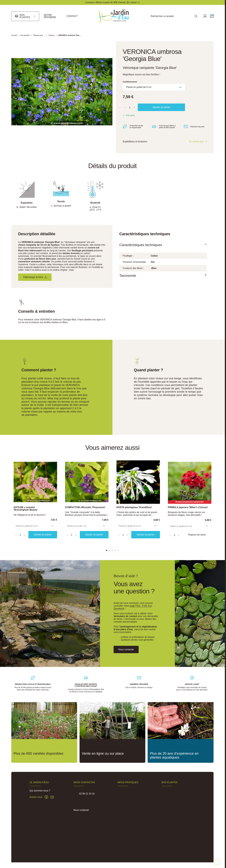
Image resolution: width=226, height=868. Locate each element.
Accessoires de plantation (175, 814)
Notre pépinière (50, 16)
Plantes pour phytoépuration (176, 808)
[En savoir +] (133, 2)
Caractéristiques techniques (141, 246)
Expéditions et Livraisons (130, 798)
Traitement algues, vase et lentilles (174, 837)
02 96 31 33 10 (87, 795)
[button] (212, 16)
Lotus (164, 803)
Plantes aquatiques (171, 792)
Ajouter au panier (161, 108)
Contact (72, 16)
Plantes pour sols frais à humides (173, 821)
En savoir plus (197, 142)
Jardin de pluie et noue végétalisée (173, 829)
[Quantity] (20, 536)
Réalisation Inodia (167, 859)
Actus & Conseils (126, 803)
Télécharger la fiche (35, 278)
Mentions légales (94, 859)
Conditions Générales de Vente (114, 859)
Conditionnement (130, 82)
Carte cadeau (168, 844)
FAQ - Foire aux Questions (131, 792)
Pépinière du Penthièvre (130, 808)
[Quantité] (130, 108)
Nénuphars (167, 798)
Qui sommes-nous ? (40, 792)
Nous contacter (81, 811)
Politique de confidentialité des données (143, 859)
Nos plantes (25, 16)
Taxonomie (128, 276)
